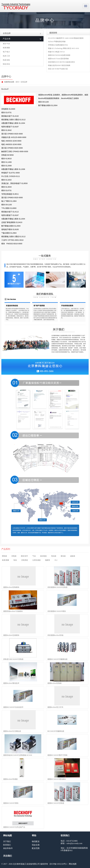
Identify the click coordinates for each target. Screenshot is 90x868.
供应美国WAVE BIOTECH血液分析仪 (61, 62)
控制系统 (25, 560)
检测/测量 (6, 48)
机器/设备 (6, 60)
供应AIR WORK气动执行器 (58, 69)
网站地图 (73, 864)
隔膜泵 (48, 560)
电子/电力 (6, 52)
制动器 (54, 556)
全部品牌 (22, 33)
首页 (17, 82)
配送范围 (36, 848)
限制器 (5, 556)
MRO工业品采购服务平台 (16, 6)
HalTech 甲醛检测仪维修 (57, 42)
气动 (34, 556)
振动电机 (43, 556)
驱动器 (63, 556)
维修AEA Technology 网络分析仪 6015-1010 (63, 48)
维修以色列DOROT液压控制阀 (59, 65)
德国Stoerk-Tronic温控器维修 (58, 59)
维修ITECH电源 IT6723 (56, 52)
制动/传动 (6, 64)
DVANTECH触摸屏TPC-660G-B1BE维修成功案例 (66, 38)
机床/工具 (6, 56)
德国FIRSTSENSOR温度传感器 (59, 55)
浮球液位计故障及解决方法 (58, 45)
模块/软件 (24, 556)
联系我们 (7, 845)
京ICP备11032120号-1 (58, 864)
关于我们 (7, 841)
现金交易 (36, 845)
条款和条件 (8, 848)
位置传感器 (37, 560)
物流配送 (36, 841)
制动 (15, 560)
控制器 (14, 556)
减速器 (73, 556)
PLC (56, 560)
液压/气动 (6, 44)
